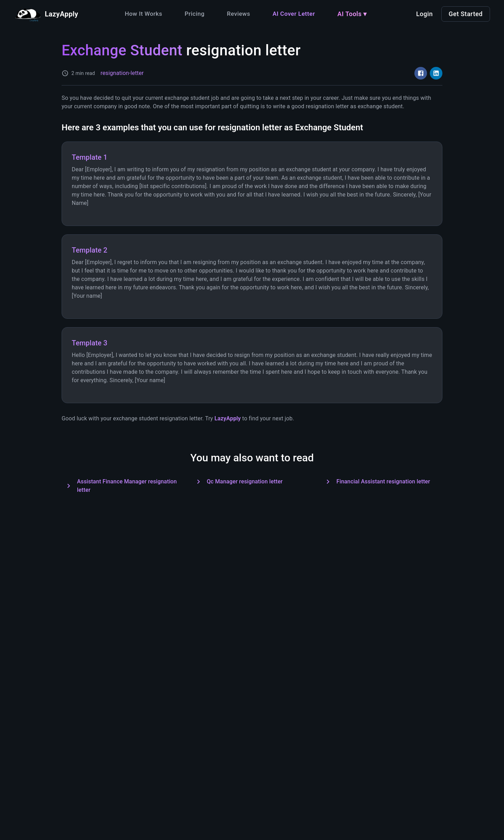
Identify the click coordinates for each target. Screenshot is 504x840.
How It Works (143, 14)
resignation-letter (122, 73)
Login (424, 14)
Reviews (238, 14)
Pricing (194, 14)
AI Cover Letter (294, 14)
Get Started (466, 14)
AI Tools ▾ (352, 14)
